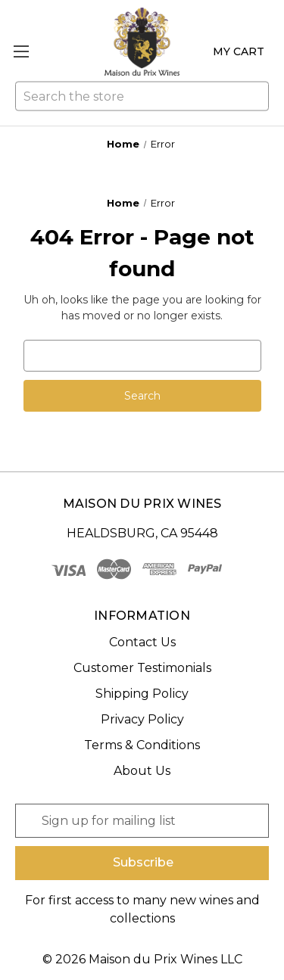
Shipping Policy (142, 694)
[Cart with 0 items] (235, 51)
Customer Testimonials (142, 668)
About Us (142, 771)
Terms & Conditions (142, 745)
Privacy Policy (142, 719)
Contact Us (142, 642)
